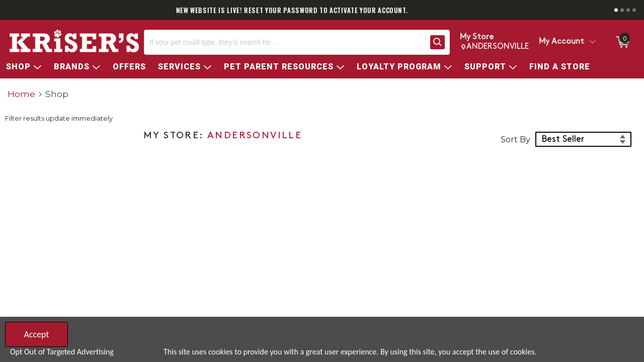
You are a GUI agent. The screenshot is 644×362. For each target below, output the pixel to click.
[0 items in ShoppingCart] (622, 42)
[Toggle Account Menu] (592, 42)
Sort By (515, 140)
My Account (561, 42)
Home (21, 94)
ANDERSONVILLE (255, 136)
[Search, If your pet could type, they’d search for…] (285, 42)
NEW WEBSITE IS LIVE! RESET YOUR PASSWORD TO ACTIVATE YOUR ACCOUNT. (322, 10)
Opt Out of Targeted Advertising (62, 352)
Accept (36, 334)
